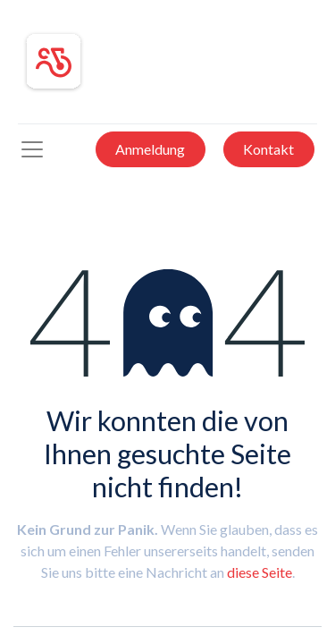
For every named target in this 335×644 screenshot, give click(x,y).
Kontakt (268, 149)
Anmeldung (150, 149)
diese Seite (260, 572)
